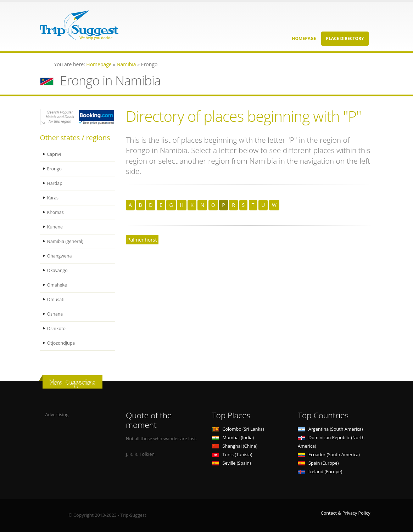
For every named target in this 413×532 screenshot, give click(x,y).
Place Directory (345, 38)
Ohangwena (60, 256)
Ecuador (329, 455)
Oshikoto (57, 329)
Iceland (320, 472)
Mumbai (233, 438)
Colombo (238, 429)
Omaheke (57, 285)
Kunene (55, 227)
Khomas (56, 212)
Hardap (55, 183)
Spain (318, 463)
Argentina (330, 429)
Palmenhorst (142, 240)
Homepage (304, 38)
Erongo (55, 169)
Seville (231, 463)
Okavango (58, 270)
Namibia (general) (66, 241)
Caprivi (54, 154)
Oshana (55, 314)
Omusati (56, 299)
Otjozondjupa (61, 343)
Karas (53, 198)
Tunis (232, 455)
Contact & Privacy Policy (346, 513)
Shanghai (235, 446)
